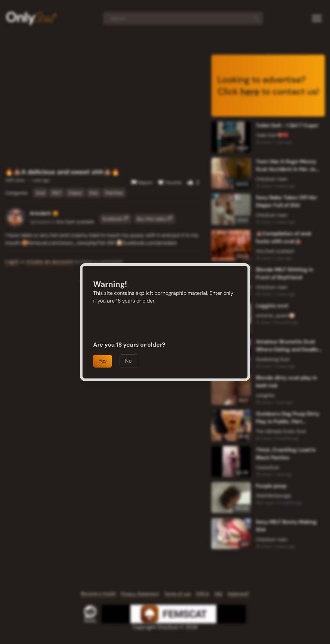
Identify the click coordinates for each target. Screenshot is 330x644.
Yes (102, 361)
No (128, 361)
